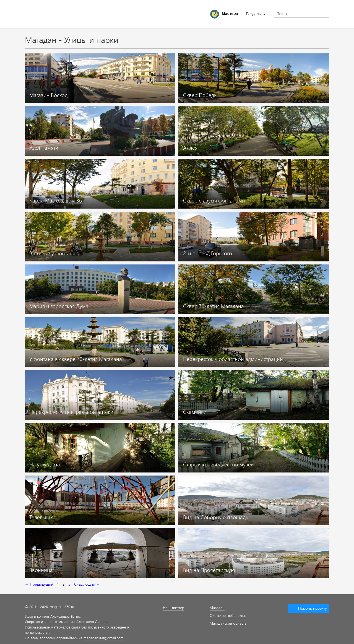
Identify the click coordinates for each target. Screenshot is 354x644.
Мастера (230, 14)
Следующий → (87, 584)
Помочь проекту (313, 608)
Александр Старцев (92, 621)
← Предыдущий (39, 584)
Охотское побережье (228, 615)
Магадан (41, 40)
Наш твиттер (174, 608)
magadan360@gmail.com (103, 638)
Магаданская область (228, 623)
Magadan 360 (54, 14)
